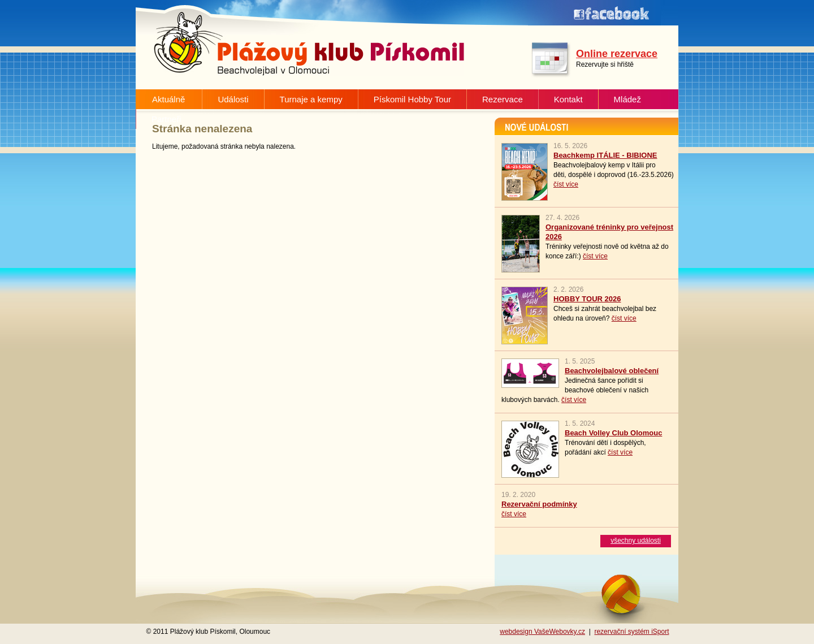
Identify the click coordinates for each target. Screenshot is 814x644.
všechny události (636, 541)
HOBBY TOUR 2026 (587, 299)
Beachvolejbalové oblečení (612, 371)
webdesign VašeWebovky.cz (542, 632)
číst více (566, 184)
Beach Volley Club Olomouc (613, 433)
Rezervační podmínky (539, 504)
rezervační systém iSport (631, 632)
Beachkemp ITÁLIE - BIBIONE (605, 155)
